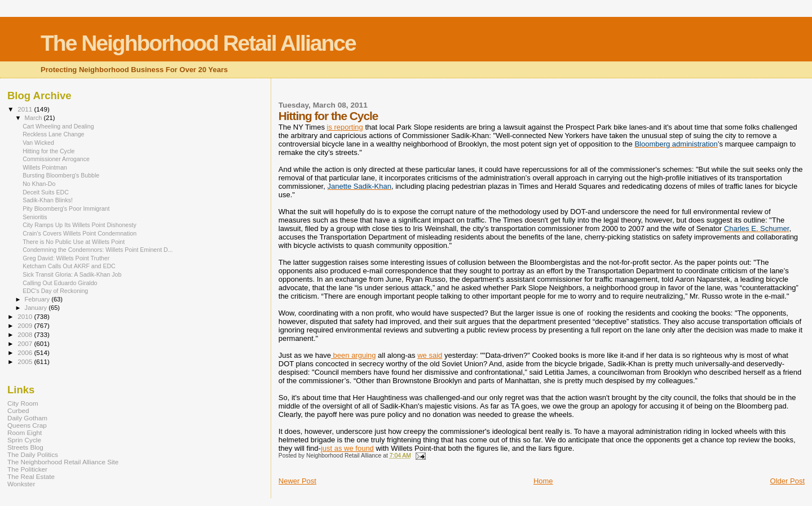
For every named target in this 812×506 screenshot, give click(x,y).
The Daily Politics (33, 454)
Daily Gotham (27, 418)
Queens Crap (27, 425)
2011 (26, 109)
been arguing (354, 355)
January (37, 308)
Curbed (18, 410)
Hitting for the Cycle (48, 151)
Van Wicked (38, 143)
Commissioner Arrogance (56, 159)
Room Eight (25, 432)
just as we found (347, 448)
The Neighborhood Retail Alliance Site (63, 462)
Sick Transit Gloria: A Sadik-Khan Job (72, 274)
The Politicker (27, 469)
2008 (26, 334)
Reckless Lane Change (53, 134)
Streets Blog (25, 447)
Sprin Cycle (24, 440)
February (38, 299)
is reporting (345, 127)
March (34, 118)
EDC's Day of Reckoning (55, 291)
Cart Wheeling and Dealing (58, 126)
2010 (26, 316)
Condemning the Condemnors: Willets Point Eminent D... (98, 250)
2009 (26, 325)
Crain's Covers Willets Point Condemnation (80, 233)
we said (430, 355)
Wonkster (21, 484)
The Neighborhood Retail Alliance (198, 43)
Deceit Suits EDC (46, 192)
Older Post (787, 481)
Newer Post (297, 481)
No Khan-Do (39, 184)
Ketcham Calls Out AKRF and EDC (69, 266)
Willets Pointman (45, 167)
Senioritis (35, 217)
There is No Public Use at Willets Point (74, 242)
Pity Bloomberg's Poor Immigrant (66, 208)
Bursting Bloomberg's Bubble (61, 175)
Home (543, 481)
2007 (26, 343)
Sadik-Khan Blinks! (48, 200)
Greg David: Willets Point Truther (66, 258)
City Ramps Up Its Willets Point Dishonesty (80, 225)
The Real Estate (31, 476)
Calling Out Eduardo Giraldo (60, 283)
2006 (26, 352)
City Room (23, 403)
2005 (26, 361)
